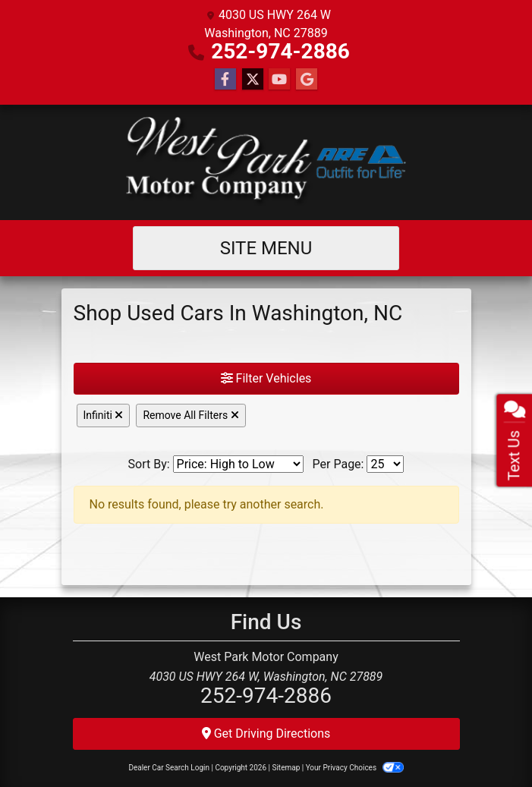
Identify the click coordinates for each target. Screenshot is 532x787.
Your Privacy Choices (355, 768)
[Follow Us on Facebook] (225, 80)
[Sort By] (238, 464)
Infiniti (104, 415)
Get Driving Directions (266, 733)
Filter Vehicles (266, 378)
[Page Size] (385, 464)
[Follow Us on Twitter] (253, 80)
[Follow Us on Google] (307, 80)
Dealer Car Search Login (169, 768)
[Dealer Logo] (266, 162)
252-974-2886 (280, 51)
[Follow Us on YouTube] (279, 80)
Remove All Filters (190, 415)
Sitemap (286, 768)
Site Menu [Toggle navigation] (266, 248)
